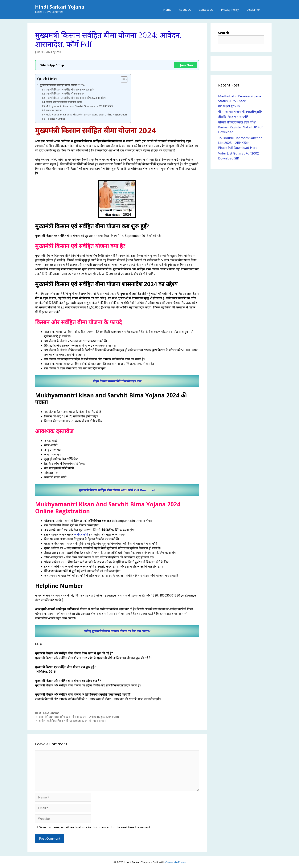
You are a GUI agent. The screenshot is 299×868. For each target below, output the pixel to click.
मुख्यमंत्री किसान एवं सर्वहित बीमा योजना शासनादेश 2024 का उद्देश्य (76, 98)
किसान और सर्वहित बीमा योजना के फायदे (64, 102)
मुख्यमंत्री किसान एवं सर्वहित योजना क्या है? (65, 94)
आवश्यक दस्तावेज (54, 110)
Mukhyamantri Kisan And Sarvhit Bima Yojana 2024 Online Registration (86, 115)
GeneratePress (176, 862)
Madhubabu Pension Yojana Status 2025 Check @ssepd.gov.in (240, 101)
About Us (185, 10)
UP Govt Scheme (49, 713)
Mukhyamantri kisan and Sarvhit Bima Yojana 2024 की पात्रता (79, 106)
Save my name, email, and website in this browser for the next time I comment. (95, 827)
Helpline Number (55, 119)
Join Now (186, 65)
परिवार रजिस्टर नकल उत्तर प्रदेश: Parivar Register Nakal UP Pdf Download (240, 127)
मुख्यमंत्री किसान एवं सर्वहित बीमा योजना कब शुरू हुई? (70, 90)
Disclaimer (253, 10)
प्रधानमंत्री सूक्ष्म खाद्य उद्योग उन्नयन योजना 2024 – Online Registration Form (79, 717)
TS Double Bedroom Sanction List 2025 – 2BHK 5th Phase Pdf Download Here (240, 143)
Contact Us (206, 10)
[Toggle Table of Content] (122, 79)
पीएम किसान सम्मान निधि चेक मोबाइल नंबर (117, 381)
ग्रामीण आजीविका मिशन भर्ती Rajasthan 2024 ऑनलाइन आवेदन (72, 721)
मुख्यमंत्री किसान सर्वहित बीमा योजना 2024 (62, 85)
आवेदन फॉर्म (81, 534)
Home (167, 10)
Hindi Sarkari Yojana (60, 7)
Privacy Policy (230, 10)
